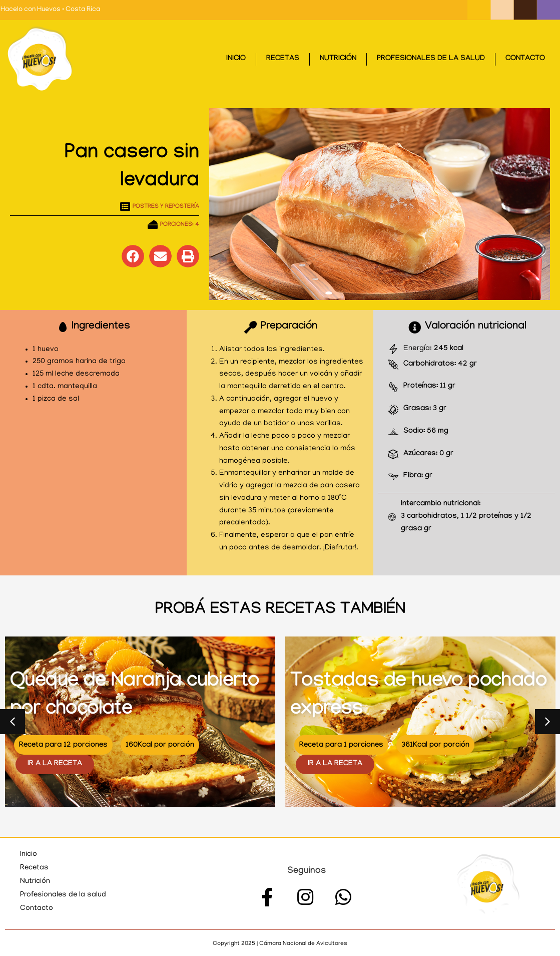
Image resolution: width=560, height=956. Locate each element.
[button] (133, 256)
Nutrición (338, 59)
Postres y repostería (166, 207)
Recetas (283, 59)
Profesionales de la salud (431, 59)
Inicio (236, 59)
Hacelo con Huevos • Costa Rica (50, 10)
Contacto (525, 59)
